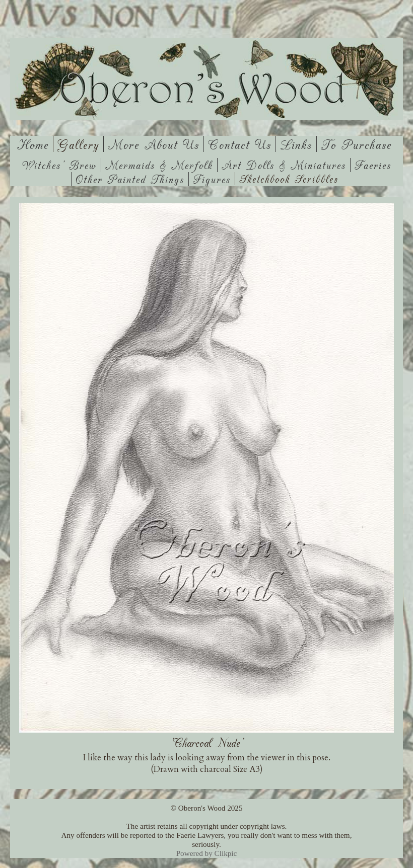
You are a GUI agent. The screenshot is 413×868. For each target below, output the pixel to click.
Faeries (373, 165)
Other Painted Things (130, 179)
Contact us (240, 144)
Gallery (78, 144)
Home (33, 144)
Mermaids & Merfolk (159, 165)
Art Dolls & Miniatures (284, 165)
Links (296, 144)
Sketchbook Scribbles (289, 179)
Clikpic (226, 853)
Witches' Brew (59, 165)
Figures (212, 179)
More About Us (154, 144)
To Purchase (356, 144)
